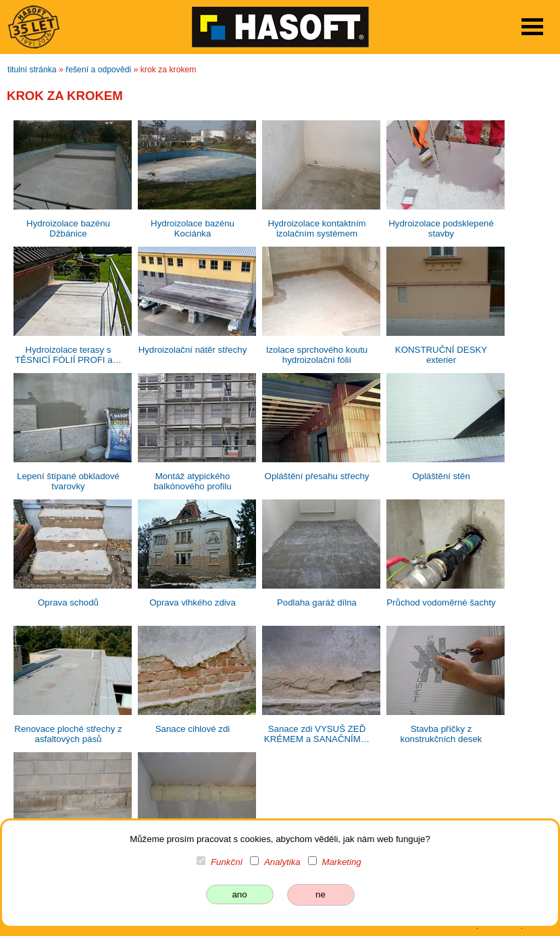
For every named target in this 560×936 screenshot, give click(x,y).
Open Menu (532, 27)
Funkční (227, 862)
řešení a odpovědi (98, 70)
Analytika (282, 862)
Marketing (341, 862)
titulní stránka (32, 70)
